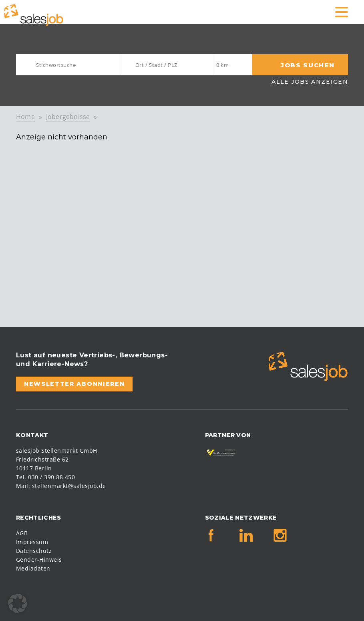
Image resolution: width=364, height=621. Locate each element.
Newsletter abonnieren (74, 384)
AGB (22, 533)
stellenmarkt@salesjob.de (69, 486)
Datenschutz (34, 551)
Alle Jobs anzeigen (310, 82)
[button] (18, 603)
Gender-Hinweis (39, 560)
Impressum (32, 542)
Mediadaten (33, 568)
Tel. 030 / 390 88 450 (45, 477)
